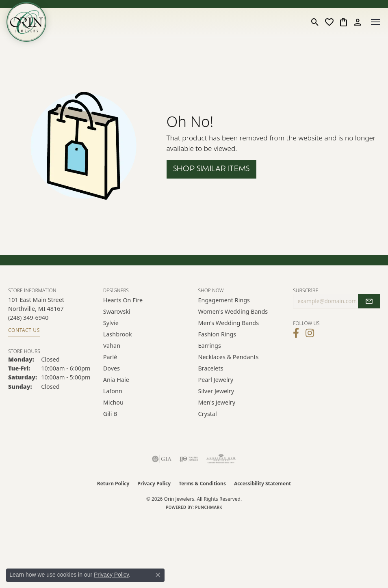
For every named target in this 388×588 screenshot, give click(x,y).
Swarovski (117, 311)
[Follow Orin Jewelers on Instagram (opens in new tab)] (310, 333)
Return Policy (113, 484)
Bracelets (211, 368)
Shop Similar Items (211, 169)
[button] (315, 22)
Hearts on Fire (123, 300)
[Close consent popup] (158, 575)
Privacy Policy (154, 484)
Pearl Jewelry (216, 380)
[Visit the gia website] (162, 459)
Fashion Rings (217, 334)
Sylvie (111, 323)
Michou (113, 402)
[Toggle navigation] (375, 22)
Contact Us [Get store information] (24, 330)
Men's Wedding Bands (229, 323)
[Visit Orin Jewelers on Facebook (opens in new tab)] (296, 333)
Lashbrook (118, 334)
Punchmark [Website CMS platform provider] (209, 507)
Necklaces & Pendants (229, 357)
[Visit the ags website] (221, 459)
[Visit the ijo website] (189, 459)
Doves (112, 368)
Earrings (210, 346)
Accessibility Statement (262, 484)
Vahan (112, 346)
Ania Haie (116, 380)
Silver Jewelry (216, 391)
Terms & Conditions (202, 484)
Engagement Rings (224, 300)
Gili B (110, 414)
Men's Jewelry (217, 402)
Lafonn (113, 391)
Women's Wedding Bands (233, 311)
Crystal (208, 414)
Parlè (110, 357)
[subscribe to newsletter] (369, 301)
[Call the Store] (28, 318)
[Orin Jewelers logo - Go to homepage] (26, 22)
